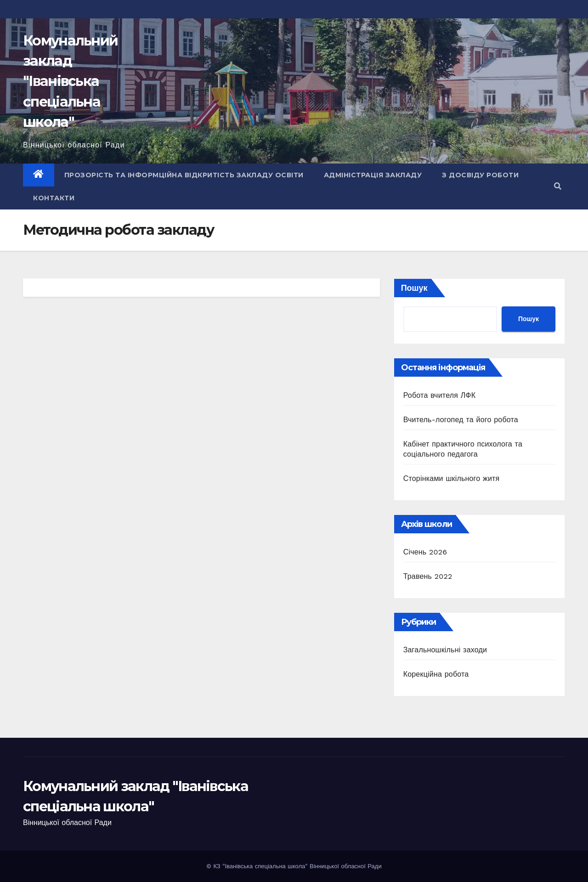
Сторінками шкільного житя (452, 478)
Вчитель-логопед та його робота (461, 420)
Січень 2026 (425, 552)
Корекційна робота (436, 674)
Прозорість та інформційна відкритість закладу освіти (184, 175)
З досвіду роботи (480, 175)
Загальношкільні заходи (445, 650)
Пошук (414, 288)
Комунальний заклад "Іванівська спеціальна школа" (70, 81)
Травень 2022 (428, 576)
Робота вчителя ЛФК (440, 395)
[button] (558, 186)
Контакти (54, 198)
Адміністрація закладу (373, 175)
